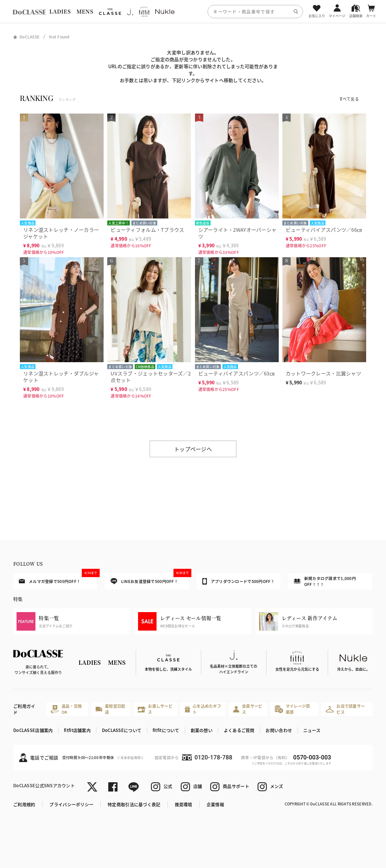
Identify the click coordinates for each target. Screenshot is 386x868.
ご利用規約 (24, 804)
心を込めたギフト (203, 709)
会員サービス (248, 709)
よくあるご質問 (239, 730)
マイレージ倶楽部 (292, 709)
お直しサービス (155, 709)
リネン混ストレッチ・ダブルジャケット (61, 377)
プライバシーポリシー (71, 804)
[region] (193, 11)
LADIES (60, 11)
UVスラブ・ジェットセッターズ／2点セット (151, 377)
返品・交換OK (66, 709)
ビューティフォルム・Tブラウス (147, 230)
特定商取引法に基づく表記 (134, 804)
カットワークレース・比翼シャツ (323, 373)
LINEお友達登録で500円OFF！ (150, 579)
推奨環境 (184, 804)
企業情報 (215, 804)
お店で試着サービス (345, 709)
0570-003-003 (312, 757)
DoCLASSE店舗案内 (33, 730)
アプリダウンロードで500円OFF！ (239, 581)
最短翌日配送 (110, 709)
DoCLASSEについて (122, 730)
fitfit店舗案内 (77, 730)
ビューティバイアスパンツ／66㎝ (324, 230)
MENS (85, 11)
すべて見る (349, 99)
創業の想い (202, 730)
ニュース (312, 730)
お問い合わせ (279, 730)
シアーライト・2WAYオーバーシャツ (238, 233)
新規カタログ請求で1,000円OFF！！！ (325, 581)
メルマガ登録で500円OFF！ (58, 579)
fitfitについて (166, 730)
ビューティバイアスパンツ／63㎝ (236, 373)
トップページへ (193, 449)
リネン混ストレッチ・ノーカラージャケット (61, 233)
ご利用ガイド (24, 709)
